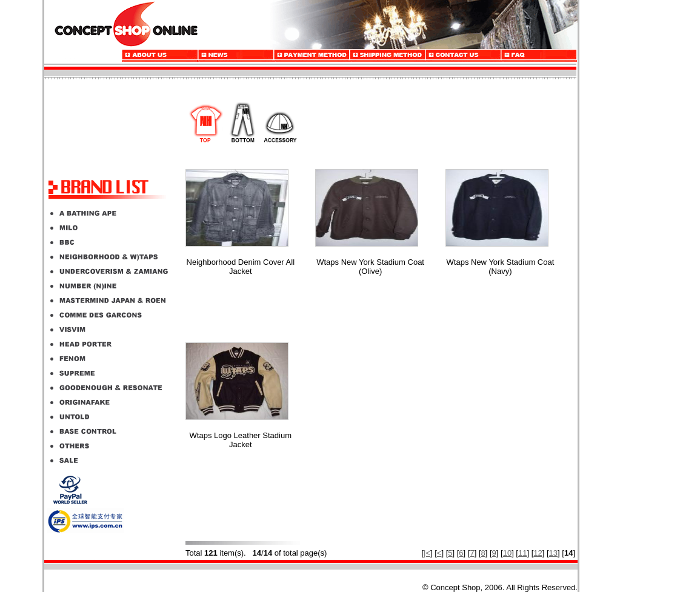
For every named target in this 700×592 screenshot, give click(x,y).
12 (538, 553)
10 (507, 553)
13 (553, 553)
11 (522, 553)
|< (427, 553)
